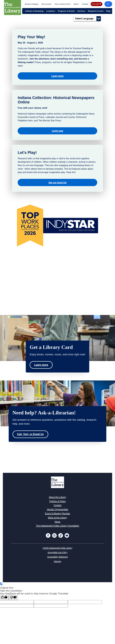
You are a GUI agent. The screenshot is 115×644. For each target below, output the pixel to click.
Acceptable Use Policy (57, 552)
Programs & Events (66, 11)
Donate (96, 4)
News (57, 522)
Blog (108, 11)
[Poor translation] (13, 598)
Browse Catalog (32, 4)
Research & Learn (96, 11)
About (76, 4)
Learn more (57, 76)
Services (81, 11)
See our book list (58, 182)
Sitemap (57, 561)
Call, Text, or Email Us (30, 434)
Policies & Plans (58, 501)
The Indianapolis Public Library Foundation (57, 526)
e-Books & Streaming (34, 11)
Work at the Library (58, 518)
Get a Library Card (62, 4)
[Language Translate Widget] (87, 19)
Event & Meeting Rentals (57, 514)
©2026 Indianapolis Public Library (58, 548)
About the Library (57, 497)
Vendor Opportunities (57, 509)
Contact (85, 4)
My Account (47, 4)
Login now (58, 131)
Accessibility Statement (57, 557)
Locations (51, 11)
